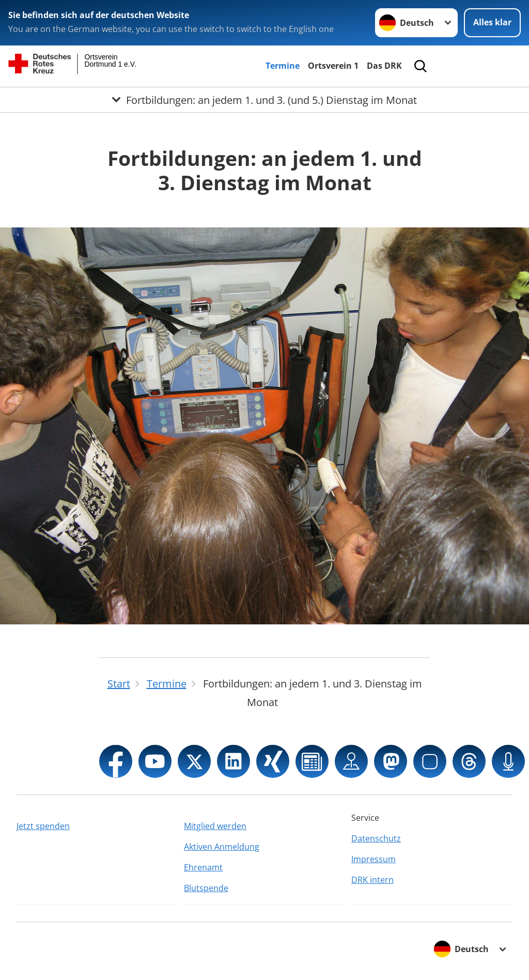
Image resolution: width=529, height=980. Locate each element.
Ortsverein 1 (333, 66)
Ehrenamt (203, 867)
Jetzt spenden (43, 826)
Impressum (374, 859)
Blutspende (206, 888)
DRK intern (372, 880)
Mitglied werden (215, 826)
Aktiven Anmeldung (222, 847)
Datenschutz (376, 838)
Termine (283, 66)
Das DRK (384, 66)
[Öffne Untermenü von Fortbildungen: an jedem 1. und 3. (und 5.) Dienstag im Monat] (264, 100)
